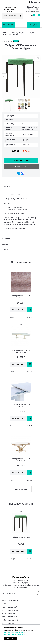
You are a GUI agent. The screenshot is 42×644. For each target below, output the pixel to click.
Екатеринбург (36, 2)
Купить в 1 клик (21, 166)
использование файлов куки (14, 632)
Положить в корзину (21, 160)
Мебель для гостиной (10, 610)
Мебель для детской (9, 607)
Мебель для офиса (9, 623)
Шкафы (4, 604)
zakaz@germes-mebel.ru (33, 11)
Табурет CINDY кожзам (21, 537)
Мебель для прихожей (10, 620)
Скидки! (33, 25)
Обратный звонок (33, 7)
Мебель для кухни (8, 614)
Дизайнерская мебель (10, 600)
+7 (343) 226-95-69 (33, 9)
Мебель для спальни (9, 617)
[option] (21, 76)
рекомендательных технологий (15, 634)
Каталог (10, 25)
